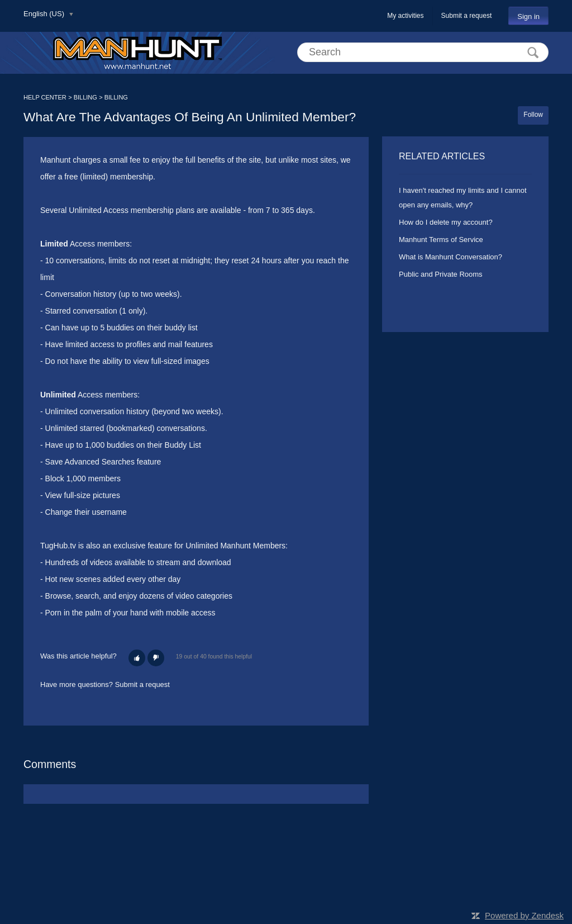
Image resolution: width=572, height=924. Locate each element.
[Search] (423, 52)
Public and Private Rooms (441, 274)
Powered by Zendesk (524, 915)
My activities (405, 16)
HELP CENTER (45, 97)
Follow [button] (533, 115)
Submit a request (467, 16)
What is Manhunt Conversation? (451, 257)
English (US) (45, 14)
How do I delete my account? (446, 222)
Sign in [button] (528, 16)
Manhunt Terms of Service (441, 240)
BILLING (85, 97)
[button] (137, 658)
